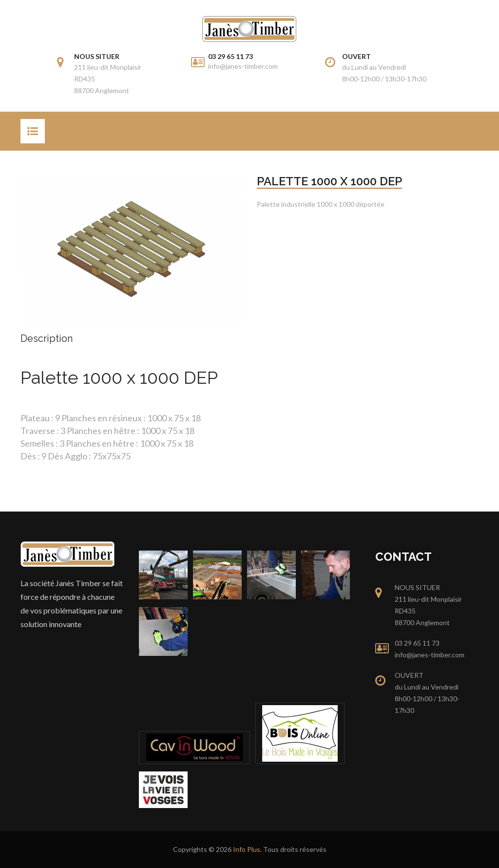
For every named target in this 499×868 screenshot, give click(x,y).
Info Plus (247, 849)
